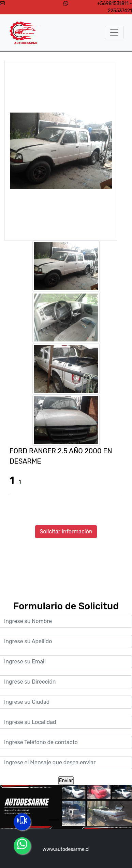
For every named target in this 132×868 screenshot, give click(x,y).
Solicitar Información (66, 532)
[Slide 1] (54, 820)
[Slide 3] (78, 820)
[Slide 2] (66, 820)
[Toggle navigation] (114, 33)
